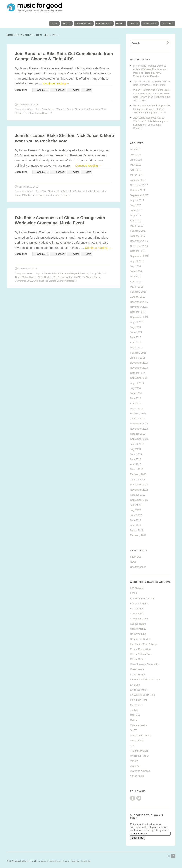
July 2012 (135, 510)
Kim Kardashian (92, 109)
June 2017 (136, 210)
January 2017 (138, 236)
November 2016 (139, 246)
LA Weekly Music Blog (142, 695)
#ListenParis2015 (50, 273)
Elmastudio (85, 861)
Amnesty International (142, 598)
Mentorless (136, 705)
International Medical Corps (145, 680)
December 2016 (139, 241)
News (29, 109)
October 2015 (138, 312)
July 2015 (135, 327)
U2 (50, 113)
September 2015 (139, 317)
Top (168, 856)
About (67, 24)
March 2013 (137, 469)
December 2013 (139, 424)
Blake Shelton (48, 191)
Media (120, 24)
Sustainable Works (140, 735)
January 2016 (138, 297)
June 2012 (136, 515)
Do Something (138, 634)
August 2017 (137, 200)
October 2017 (138, 190)
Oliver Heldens (45, 277)
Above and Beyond (69, 273)
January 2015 (138, 358)
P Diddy (26, 195)
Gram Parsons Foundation (145, 664)
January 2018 (138, 180)
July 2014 (135, 388)
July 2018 (135, 155)
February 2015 (138, 353)
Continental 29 (138, 629)
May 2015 (136, 337)
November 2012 (139, 490)
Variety (134, 761)
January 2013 (138, 479)
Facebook (132, 798)
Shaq (31, 113)
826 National (137, 588)
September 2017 (139, 195)
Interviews (104, 24)
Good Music (84, 24)
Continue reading (56, 83)
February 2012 (138, 535)
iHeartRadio (63, 191)
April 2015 (136, 342)
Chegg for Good (139, 619)
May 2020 (136, 149)
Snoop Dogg (41, 113)
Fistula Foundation (140, 649)
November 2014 (139, 368)
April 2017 (136, 221)
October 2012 (138, 495)
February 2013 (138, 474)
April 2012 (136, 525)
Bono (44, 109)
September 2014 (139, 378)
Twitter (139, 798)
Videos (133, 24)
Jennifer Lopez (77, 191)
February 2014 (138, 413)
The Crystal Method (63, 277)
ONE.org (135, 715)
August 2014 (137, 383)
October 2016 (138, 251)
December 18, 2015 (28, 105)
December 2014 (139, 363)
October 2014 (138, 373)
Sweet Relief (137, 741)
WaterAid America (140, 771)
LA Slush (135, 685)
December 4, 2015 (28, 269)
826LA (134, 593)
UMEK (77, 277)
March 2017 (137, 226)
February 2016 (138, 292)
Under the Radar (139, 756)
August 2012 (137, 505)
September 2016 (139, 256)
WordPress (55, 861)
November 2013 (139, 429)
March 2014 (137, 409)
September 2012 (139, 500)
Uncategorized (138, 567)
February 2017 (138, 231)
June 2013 (136, 454)
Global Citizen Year (141, 654)
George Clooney (75, 109)
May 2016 (136, 276)
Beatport (84, 273)
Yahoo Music (137, 776)
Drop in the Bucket (140, 639)
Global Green (137, 659)
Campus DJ (137, 614)
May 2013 (136, 459)
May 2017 (136, 215)
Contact (168, 24)
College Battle (138, 624)
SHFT (133, 730)
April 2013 (136, 464)
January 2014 (138, 419)
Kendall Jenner (93, 191)
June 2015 (136, 332)
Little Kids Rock (139, 700)
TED (133, 746)
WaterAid (135, 766)
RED (25, 113)
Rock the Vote (52, 195)
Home (54, 24)
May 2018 (136, 165)
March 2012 (137, 530)
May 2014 (136, 398)
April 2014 (136, 403)
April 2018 (136, 170)
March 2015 (137, 348)
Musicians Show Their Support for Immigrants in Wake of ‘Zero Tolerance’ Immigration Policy (152, 109)
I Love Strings (138, 674)
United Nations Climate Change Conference (55, 281)
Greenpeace (137, 669)
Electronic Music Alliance (144, 644)
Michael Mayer (29, 277)
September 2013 (139, 439)
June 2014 (136, 393)
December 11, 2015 (28, 187)
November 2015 (139, 307)
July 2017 (135, 205)
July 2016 (135, 266)
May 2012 (136, 520)
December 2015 (139, 302)
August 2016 (137, 261)
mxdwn (134, 710)
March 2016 (137, 287)
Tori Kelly (65, 195)
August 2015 (137, 322)
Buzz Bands (137, 608)
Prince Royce (38, 195)
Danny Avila (96, 273)
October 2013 (138, 434)
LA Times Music (139, 690)
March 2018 (137, 175)
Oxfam (134, 720)
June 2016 (136, 271)
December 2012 (139, 485)
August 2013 (137, 444)
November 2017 (139, 185)
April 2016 (136, 282)
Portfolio (150, 24)
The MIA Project (139, 751)
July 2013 (135, 449)
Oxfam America (139, 725)
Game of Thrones (57, 109)
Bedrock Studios (139, 604)
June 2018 (136, 160)
